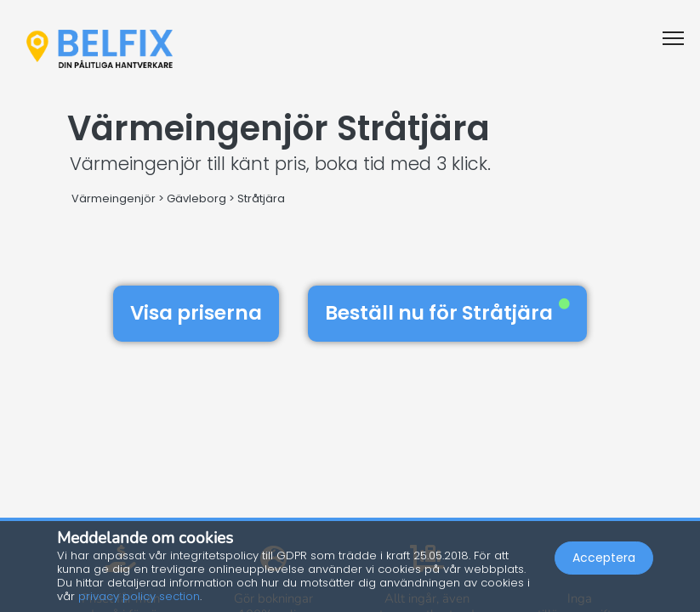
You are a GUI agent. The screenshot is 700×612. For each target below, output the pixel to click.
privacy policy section (139, 596)
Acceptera (604, 558)
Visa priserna (196, 313)
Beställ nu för (447, 313)
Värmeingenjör (114, 198)
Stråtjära (261, 198)
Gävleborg (196, 198)
